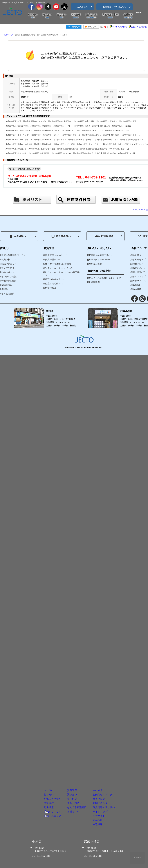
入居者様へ (18, 236)
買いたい (47, 16)
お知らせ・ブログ (126, 759)
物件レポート (8, 272)
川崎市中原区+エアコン (92, 135)
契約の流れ (7, 285)
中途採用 (117, 820)
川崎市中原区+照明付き (70, 135)
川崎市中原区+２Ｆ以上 (127, 153)
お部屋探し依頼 (9, 281)
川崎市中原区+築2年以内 (61, 153)
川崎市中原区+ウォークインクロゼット (50, 140)
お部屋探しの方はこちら (115, 7)
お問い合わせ (122, 776)
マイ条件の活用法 (119, 27)
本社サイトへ (122, 803)
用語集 (5, 289)
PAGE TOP (137, 858)
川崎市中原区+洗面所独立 (106, 121)
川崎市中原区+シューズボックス (19, 140)
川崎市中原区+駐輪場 (43, 144)
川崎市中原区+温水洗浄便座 (17, 126)
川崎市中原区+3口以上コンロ (117, 131)
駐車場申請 (104, 236)
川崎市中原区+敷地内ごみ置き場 (19, 144)
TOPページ (8, 35)
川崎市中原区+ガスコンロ (93, 131)
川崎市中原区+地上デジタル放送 (42, 149)
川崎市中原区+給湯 (13, 121)
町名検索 (28, 785)
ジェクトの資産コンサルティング (105, 278)
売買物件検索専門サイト (101, 255)
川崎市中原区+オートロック (107, 140)
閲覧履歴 (28, 776)
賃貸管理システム (54, 259)
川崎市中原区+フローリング (17, 135)
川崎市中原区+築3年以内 (83, 153)
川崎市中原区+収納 (111, 135)
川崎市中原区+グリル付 (70, 131)
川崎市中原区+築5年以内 (105, 153)
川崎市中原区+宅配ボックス (132, 140)
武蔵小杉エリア (34, 791)
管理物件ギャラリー (55, 279)
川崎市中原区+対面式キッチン (46, 131)
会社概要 (128, 16)
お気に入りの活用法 (139, 27)
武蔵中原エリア (34, 797)
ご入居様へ (82, 7)
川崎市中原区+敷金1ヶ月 (119, 149)
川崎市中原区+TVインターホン (81, 140)
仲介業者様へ (61, 236)
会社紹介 (117, 750)
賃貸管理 (76, 16)
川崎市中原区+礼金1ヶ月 (16, 153)
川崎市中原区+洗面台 (128, 121)
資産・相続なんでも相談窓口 (79, 778)
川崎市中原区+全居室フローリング (45, 135)
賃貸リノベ (91, 16)
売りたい (61, 16)
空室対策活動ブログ (55, 284)
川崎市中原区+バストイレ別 (35, 121)
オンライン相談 (9, 277)
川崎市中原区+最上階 (101, 126)
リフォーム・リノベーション (59, 268)
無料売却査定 (95, 264)
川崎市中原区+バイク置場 (64, 144)
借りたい (33, 16)
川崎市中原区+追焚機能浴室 (59, 121)
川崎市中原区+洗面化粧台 (41, 126)
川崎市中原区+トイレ (62, 126)
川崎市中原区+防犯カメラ (16, 149)
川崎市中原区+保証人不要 (38, 153)
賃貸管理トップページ (56, 255)
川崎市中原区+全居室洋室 (68, 149)
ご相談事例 (94, 282)
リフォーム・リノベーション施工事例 (62, 274)
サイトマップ (122, 794)
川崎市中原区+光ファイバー (88, 144)
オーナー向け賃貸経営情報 (58, 264)
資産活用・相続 (110, 16)
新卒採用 (117, 812)
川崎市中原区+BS (109, 144)
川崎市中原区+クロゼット (131, 135)
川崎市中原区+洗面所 (82, 126)
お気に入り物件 (35, 767)
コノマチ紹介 (8, 268)
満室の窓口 (51, 288)
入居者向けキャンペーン (101, 259)
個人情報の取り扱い (128, 785)
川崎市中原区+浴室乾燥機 (83, 121)
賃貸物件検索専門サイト (13, 255)
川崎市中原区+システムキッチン (19, 131)
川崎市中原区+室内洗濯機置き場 (93, 149)
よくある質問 (8, 294)
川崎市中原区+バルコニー (122, 126)
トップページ (33, 750)
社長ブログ (120, 767)
